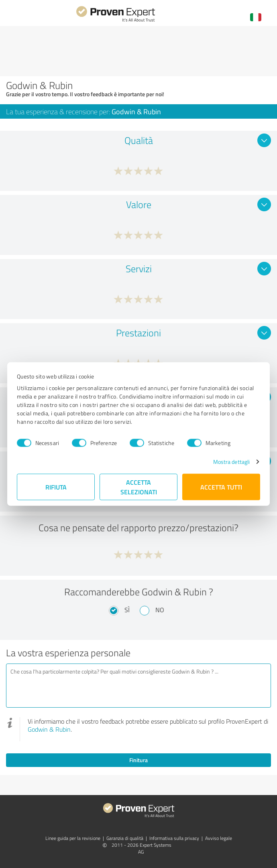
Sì (127, 610)
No (160, 610)
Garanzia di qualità (125, 838)
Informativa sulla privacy (174, 838)
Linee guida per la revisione (73, 838)
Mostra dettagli (232, 462)
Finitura (138, 760)
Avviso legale (219, 838)
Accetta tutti (221, 487)
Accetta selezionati (139, 487)
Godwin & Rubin (49, 729)
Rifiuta (56, 487)
